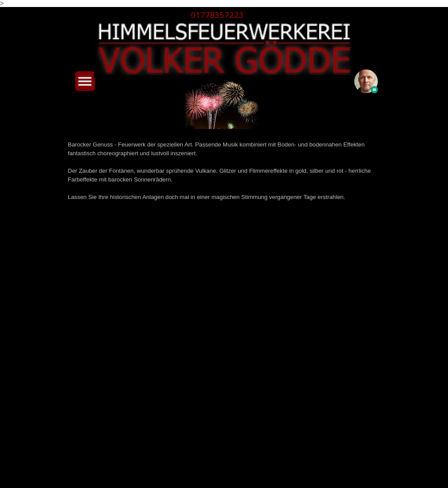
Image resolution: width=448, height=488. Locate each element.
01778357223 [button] (217, 15)
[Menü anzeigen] (85, 81)
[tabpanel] (224, 15)
